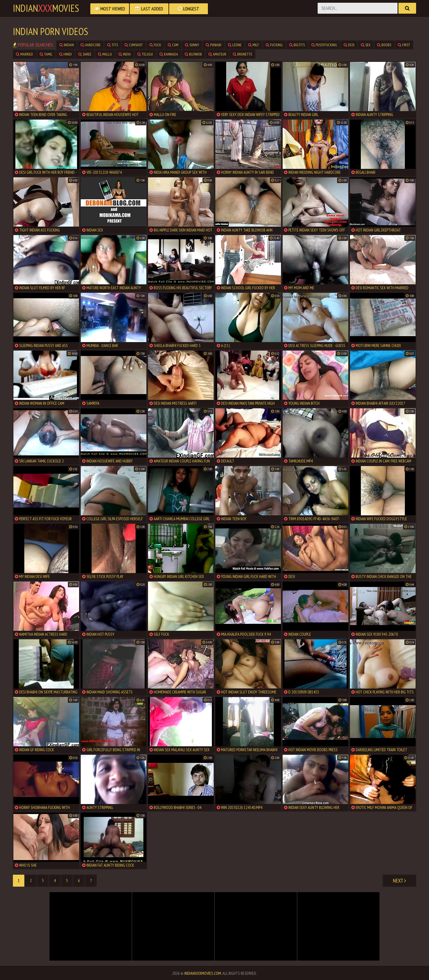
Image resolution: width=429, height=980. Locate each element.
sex (366, 45)
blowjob (193, 54)
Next (399, 881)
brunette (243, 54)
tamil (46, 54)
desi (349, 45)
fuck (155, 45)
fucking (274, 45)
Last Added (149, 9)
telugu (145, 54)
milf (254, 45)
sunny (192, 45)
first (404, 45)
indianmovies (46, 8)
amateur (217, 54)
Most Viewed (110, 9)
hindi (65, 54)
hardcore (91, 45)
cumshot (134, 45)
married (24, 54)
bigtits (297, 45)
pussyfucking (324, 45)
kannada (169, 54)
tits (113, 45)
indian (67, 45)
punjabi (214, 45)
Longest (189, 9)
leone (235, 45)
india (125, 54)
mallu (105, 54)
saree (85, 54)
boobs (384, 45)
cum (173, 45)
